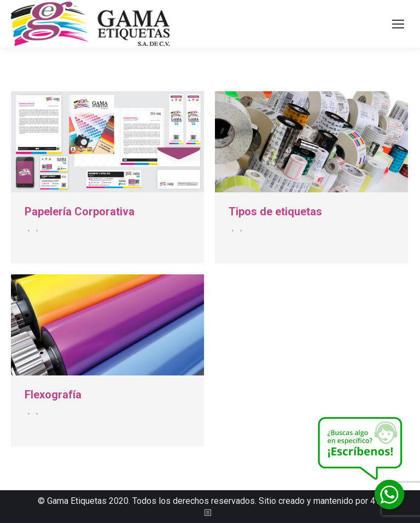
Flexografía (53, 395)
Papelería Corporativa (80, 211)
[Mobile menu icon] (398, 24)
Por (35, 231)
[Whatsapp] (389, 495)
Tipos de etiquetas (275, 211)
